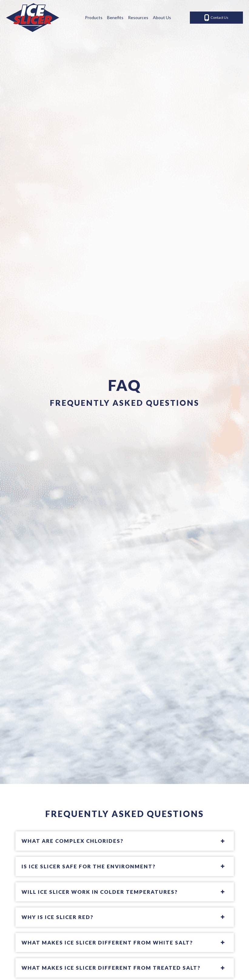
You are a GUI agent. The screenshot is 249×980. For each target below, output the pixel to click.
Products (94, 17)
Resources (138, 17)
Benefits (115, 17)
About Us (162, 17)
